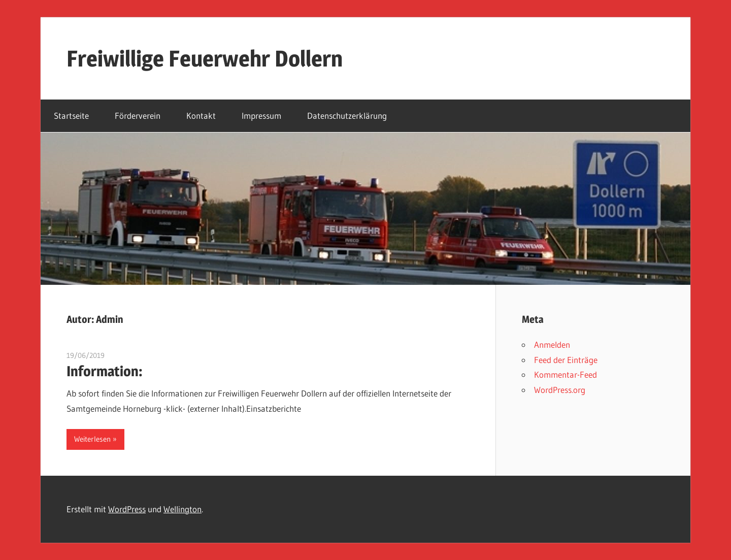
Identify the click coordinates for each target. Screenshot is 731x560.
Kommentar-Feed (566, 374)
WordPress (127, 509)
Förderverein (138, 116)
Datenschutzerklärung (347, 116)
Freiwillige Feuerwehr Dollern (205, 58)
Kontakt (201, 116)
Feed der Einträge (566, 360)
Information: (105, 371)
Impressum (261, 116)
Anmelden (552, 344)
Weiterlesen (92, 439)
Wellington (182, 509)
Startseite (71, 116)
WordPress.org (560, 390)
